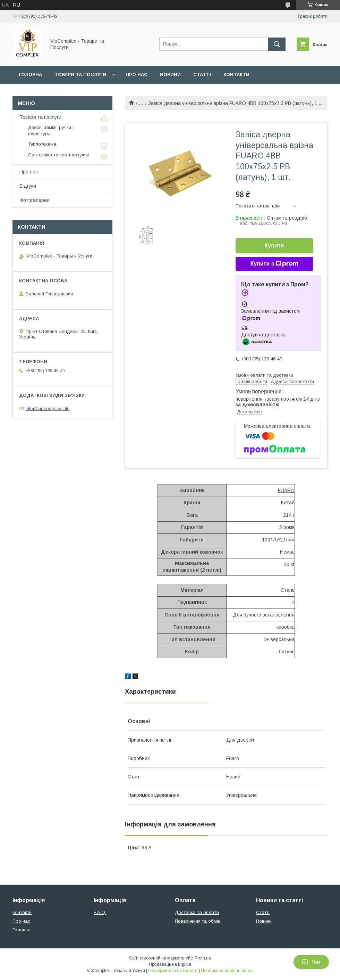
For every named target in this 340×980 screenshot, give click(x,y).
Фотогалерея (35, 200)
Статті (202, 75)
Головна (30, 75)
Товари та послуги (80, 75)
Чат (311, 962)
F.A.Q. (100, 912)
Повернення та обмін (198, 921)
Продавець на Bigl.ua (170, 964)
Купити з (274, 264)
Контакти (236, 75)
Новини (170, 75)
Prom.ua (203, 958)
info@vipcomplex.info (48, 409)
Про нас (137, 75)
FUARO (286, 490)
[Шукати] (277, 44)
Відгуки (28, 186)
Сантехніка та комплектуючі (58, 155)
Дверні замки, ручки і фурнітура (51, 130)
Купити (274, 246)
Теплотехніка (42, 144)
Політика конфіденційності (227, 971)
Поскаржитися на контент (173, 971)
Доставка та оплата (197, 912)
